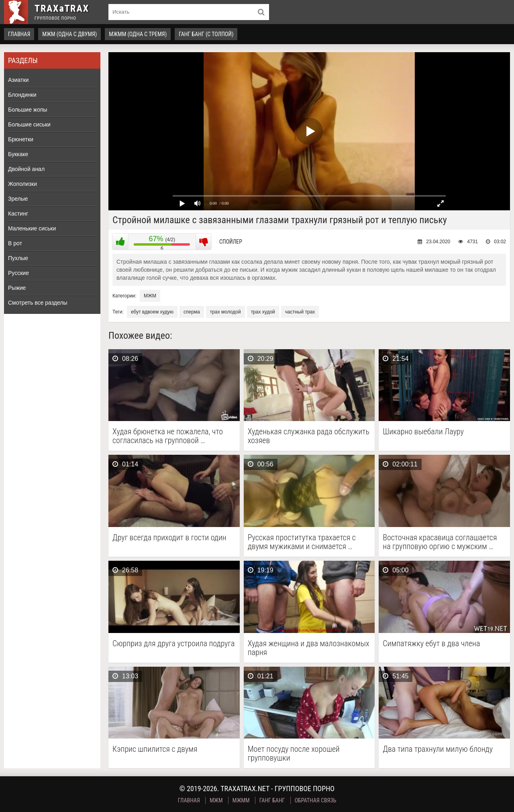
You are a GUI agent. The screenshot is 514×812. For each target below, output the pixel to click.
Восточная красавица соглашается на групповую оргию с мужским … (440, 542)
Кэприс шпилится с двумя (155, 749)
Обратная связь (316, 800)
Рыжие (17, 288)
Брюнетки (21, 139)
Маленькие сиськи (32, 228)
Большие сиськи (29, 124)
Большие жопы (28, 110)
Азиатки (18, 80)
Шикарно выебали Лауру (423, 432)
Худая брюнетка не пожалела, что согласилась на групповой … (168, 436)
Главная (19, 34)
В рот (15, 243)
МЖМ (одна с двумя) (69, 34)
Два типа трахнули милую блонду (438, 749)
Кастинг (18, 214)
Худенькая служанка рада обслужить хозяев (309, 436)
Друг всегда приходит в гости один (169, 538)
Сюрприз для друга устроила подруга (173, 644)
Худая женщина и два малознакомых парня (309, 648)
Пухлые (18, 258)
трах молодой (225, 312)
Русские (18, 273)
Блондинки (22, 95)
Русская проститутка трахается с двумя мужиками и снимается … (302, 542)
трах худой (263, 312)
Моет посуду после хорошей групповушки (294, 753)
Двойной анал (26, 169)
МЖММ (241, 800)
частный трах (300, 312)
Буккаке (18, 154)
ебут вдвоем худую (152, 312)
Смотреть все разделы (38, 303)
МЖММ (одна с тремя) (138, 34)
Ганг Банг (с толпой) (206, 34)
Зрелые (18, 199)
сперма (192, 312)
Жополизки (22, 184)
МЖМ (150, 296)
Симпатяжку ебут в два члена (431, 644)
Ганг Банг (272, 800)
